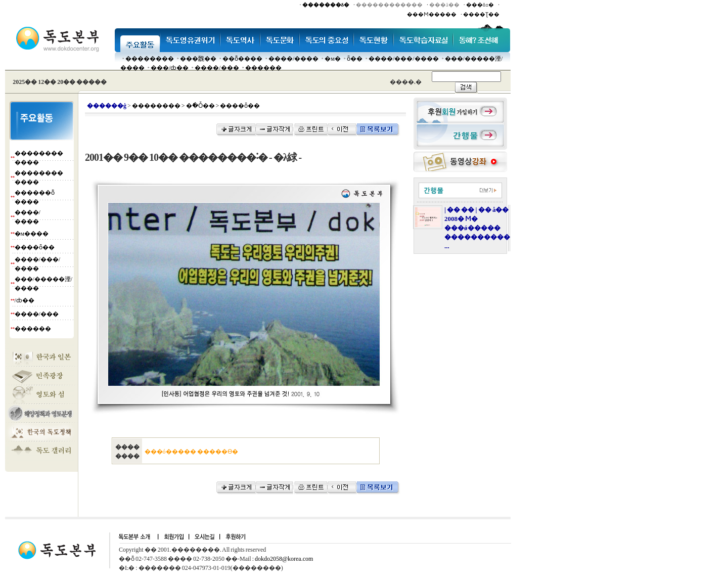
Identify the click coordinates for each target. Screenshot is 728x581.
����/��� (217, 68)
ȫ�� (355, 59)
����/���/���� (404, 59)
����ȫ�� (35, 247)
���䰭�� (198, 59)
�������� (150, 59)
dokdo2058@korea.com (284, 559)
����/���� (293, 59)
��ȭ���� (242, 59)
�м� (333, 59)
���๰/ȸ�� (170, 68)
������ (263, 68)
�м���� (32, 234)
